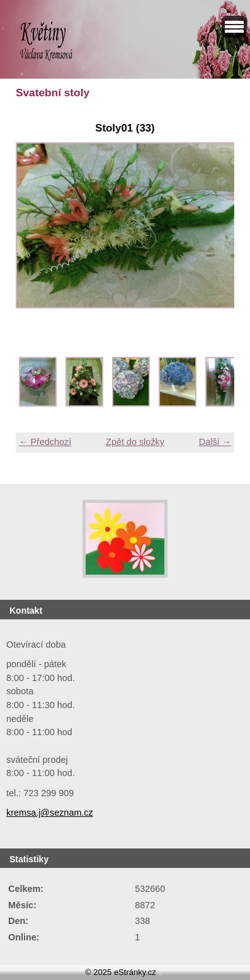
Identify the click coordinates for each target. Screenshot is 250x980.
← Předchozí (45, 442)
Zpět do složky (135, 442)
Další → (215, 442)
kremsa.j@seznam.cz (50, 813)
